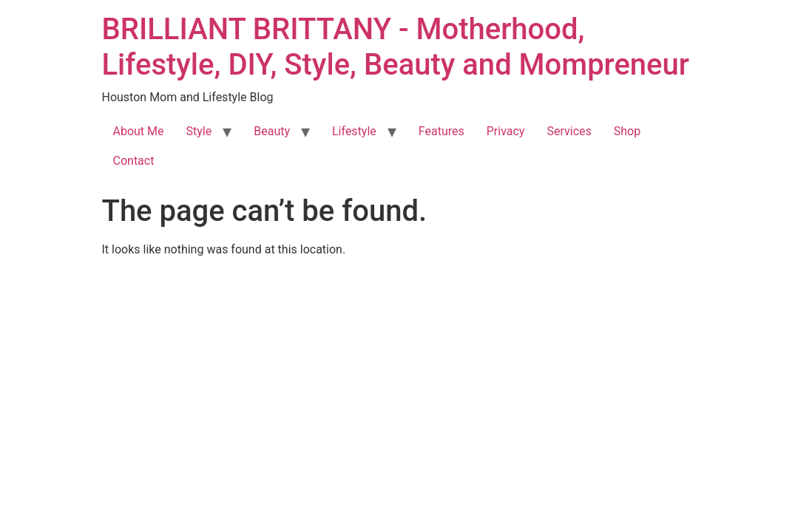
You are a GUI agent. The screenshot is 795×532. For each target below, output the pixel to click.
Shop (627, 131)
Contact (134, 161)
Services (569, 131)
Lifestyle (354, 131)
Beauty (272, 131)
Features (442, 131)
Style (199, 131)
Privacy (506, 131)
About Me (139, 131)
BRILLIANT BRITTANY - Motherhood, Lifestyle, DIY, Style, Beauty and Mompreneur (396, 47)
